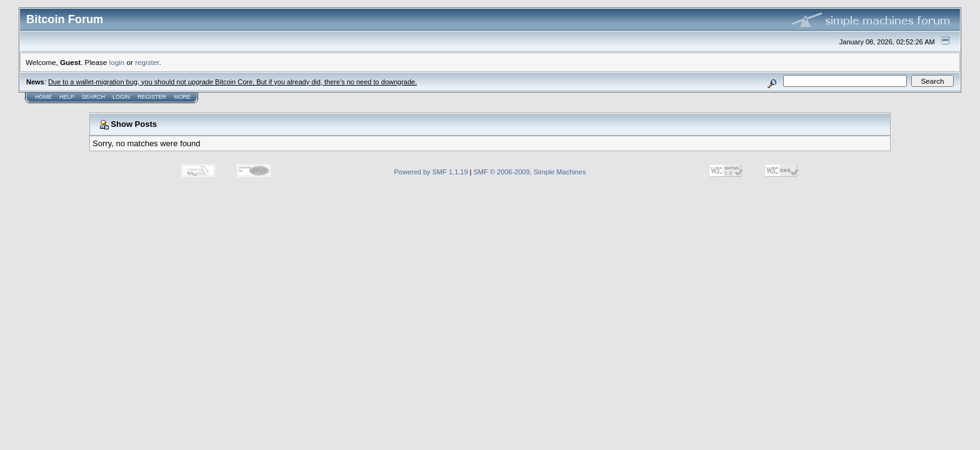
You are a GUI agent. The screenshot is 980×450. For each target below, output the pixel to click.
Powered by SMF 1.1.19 (431, 172)
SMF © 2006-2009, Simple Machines (530, 172)
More (182, 97)
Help (67, 97)
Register (152, 97)
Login (121, 97)
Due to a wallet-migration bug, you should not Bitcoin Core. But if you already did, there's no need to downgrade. (232, 82)
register (147, 62)
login (117, 62)
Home (43, 97)
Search (94, 97)
